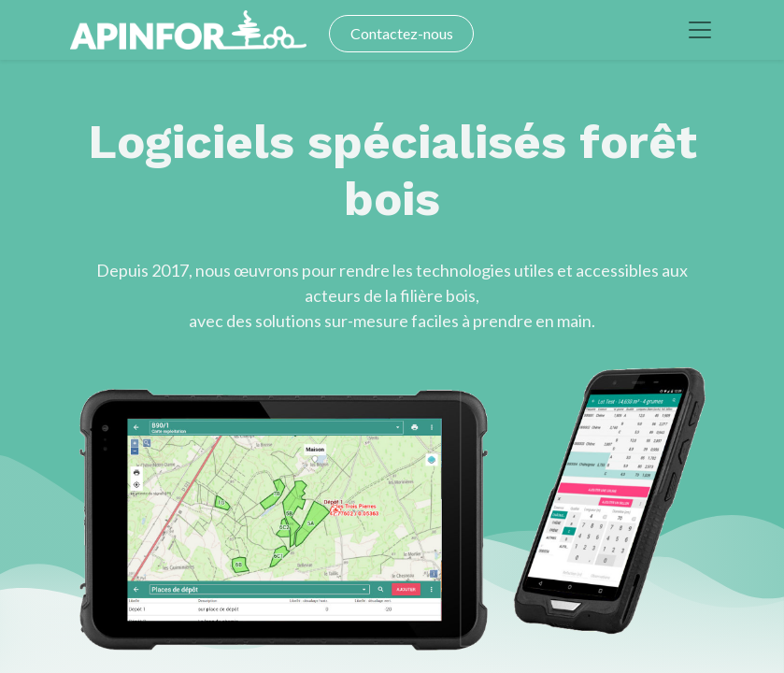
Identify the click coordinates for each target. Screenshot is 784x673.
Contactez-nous (402, 33)
